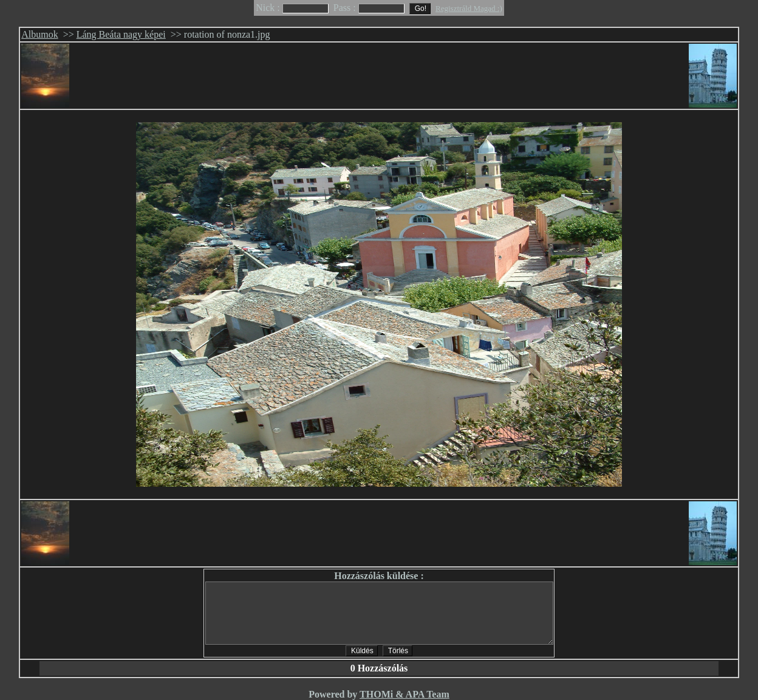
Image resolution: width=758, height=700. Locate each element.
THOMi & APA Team (405, 694)
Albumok (39, 34)
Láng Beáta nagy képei (121, 34)
